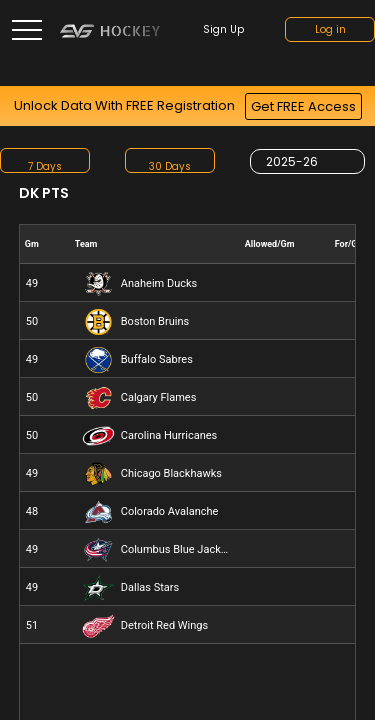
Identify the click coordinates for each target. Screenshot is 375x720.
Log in (330, 29)
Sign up (223, 29)
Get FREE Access (303, 106)
